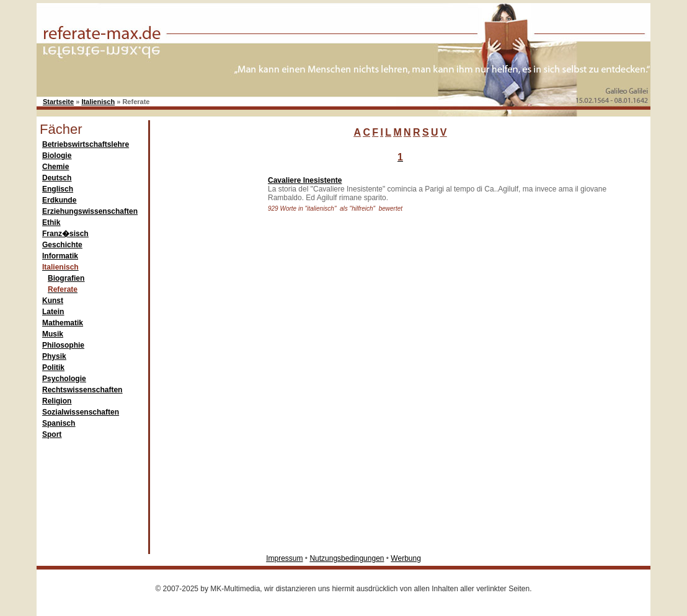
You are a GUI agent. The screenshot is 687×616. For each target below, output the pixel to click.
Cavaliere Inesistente (305, 180)
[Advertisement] (206, 356)
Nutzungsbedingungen (347, 558)
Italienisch (98, 102)
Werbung (406, 558)
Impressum (284, 558)
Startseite (58, 102)
